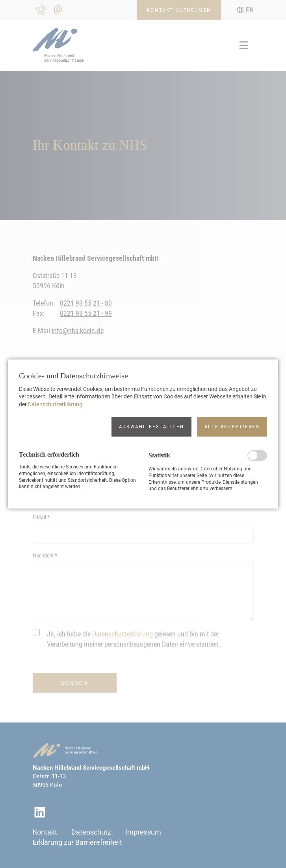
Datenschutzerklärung (55, 404)
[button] (151, 427)
